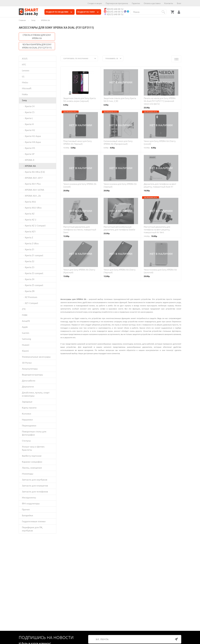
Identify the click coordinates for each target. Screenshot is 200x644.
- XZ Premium (30, 297)
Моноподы (28, 474)
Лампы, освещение (32, 468)
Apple (25, 327)
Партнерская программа (117, 3)
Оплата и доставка (152, 3)
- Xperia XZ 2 (29, 220)
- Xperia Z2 (28, 261)
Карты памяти (29, 408)
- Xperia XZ (28, 214)
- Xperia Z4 (28, 279)
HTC (24, 64)
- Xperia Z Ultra (30, 243)
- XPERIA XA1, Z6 (31, 196)
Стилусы (26, 441)
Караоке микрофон (32, 462)
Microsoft (27, 88)
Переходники (29, 426)
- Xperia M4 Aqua (31, 142)
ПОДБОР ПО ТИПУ (88, 12)
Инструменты (29, 498)
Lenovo (26, 70)
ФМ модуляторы (31, 503)
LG (23, 76)
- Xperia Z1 (28, 249)
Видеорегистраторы (32, 375)
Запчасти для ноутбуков (35, 480)
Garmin (26, 333)
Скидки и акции (95, 3)
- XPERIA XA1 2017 (32, 178)
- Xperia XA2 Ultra (32, 208)
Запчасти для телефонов (35, 492)
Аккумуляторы (30, 369)
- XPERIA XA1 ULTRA (33, 190)
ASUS (25, 59)
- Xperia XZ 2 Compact (34, 226)
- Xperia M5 (28, 148)
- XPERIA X (28, 160)
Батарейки (27, 515)
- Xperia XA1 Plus (31, 184)
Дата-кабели (29, 381)
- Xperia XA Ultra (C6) (33, 172)
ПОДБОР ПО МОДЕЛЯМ (59, 12)
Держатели (28, 387)
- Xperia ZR (28, 291)
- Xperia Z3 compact (33, 273)
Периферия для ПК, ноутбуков (32, 529)
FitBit (25, 315)
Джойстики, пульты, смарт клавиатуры (36, 394)
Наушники (27, 420)
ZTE (24, 309)
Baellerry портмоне (32, 456)
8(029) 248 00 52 (114, 12)
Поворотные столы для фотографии (34, 433)
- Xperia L (27, 118)
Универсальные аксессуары (36, 357)
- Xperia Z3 (28, 267)
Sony (24, 100)
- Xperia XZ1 (29, 231)
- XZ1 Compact (30, 303)
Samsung (26, 339)
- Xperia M (28, 124)
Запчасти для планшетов (35, 486)
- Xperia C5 (28, 112)
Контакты (169, 3)
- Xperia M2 (28, 130)
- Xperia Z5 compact (33, 285)
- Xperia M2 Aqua (31, 136)
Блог (179, 3)
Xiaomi (25, 351)
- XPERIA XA (29, 166)
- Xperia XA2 (29, 202)
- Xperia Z (27, 237)
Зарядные (27, 402)
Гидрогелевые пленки (34, 521)
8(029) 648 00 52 (114, 9)
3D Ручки (27, 363)
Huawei (26, 345)
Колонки (27, 414)
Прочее (26, 509)
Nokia (25, 94)
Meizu (25, 82)
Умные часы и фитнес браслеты (33, 448)
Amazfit (26, 321)
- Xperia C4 (28, 106)
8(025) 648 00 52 (114, 14)
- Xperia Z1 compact (33, 255)
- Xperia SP (28, 154)
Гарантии (136, 3)
